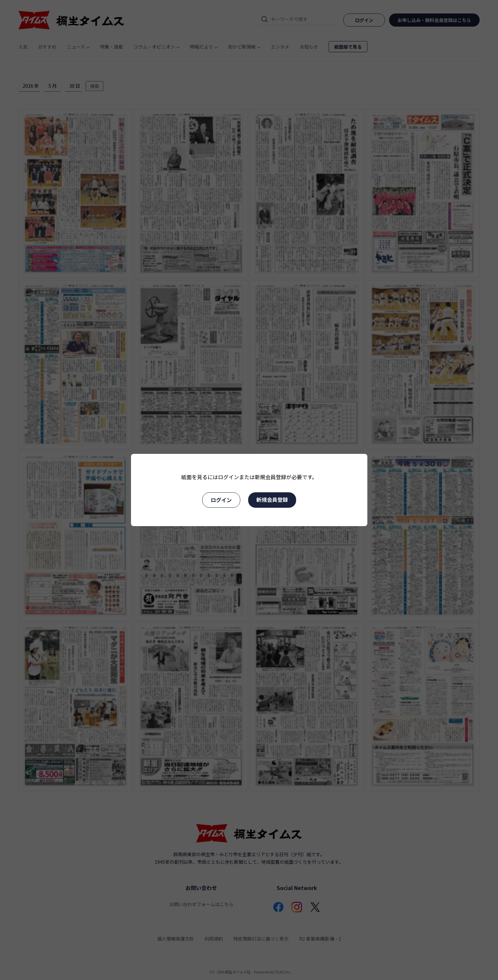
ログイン (221, 500)
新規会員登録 (272, 500)
